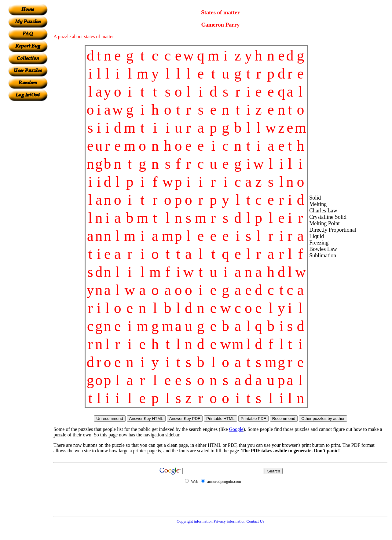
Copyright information (194, 521)
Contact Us (255, 521)
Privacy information (229, 521)
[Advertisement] (28, 193)
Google (236, 429)
